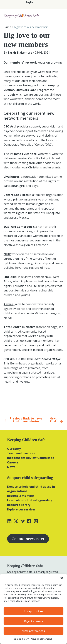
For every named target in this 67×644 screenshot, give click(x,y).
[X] (16, 521)
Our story (14, 449)
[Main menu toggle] (57, 16)
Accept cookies (33, 611)
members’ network (23, 62)
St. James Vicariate (23, 154)
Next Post (53, 420)
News (11, 467)
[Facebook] (29, 521)
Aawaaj (9, 304)
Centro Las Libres (16, 195)
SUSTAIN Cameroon (18, 227)
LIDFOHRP (11, 277)
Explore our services (21, 509)
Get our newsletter (28, 539)
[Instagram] (36, 521)
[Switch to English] (30, 2)
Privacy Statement (41, 639)
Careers (13, 462)
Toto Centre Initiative (19, 327)
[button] (62, 578)
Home (7, 27)
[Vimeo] (23, 521)
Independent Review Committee (31, 458)
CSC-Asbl (10, 126)
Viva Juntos (12, 177)
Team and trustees (21, 453)
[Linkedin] (9, 521)
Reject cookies (34, 621)
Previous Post (16, 420)
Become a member (21, 496)
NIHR (7, 254)
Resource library (19, 505)
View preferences (34, 631)
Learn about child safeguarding (30, 500)
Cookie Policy (21, 639)
